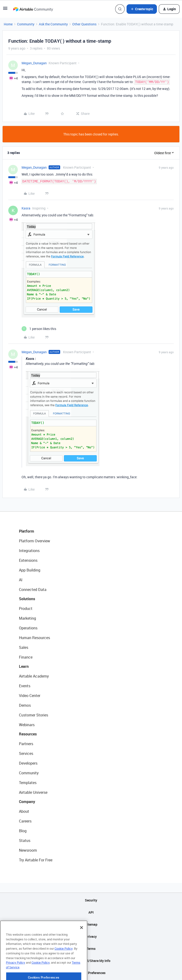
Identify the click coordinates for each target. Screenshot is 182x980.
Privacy (91, 936)
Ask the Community (53, 24)
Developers (28, 763)
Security (91, 900)
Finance (26, 657)
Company (27, 802)
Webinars (27, 725)
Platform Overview (34, 541)
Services (26, 753)
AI (21, 580)
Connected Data (33, 590)
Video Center (30, 696)
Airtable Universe (33, 792)
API (91, 912)
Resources (28, 734)
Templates (28, 783)
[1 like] (39, 329)
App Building (30, 570)
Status (25, 841)
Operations (28, 628)
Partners (26, 744)
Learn (24, 666)
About (24, 811)
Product (26, 608)
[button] (5, 10)
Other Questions (84, 24)
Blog (23, 831)
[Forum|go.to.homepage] (33, 9)
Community (26, 24)
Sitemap (91, 924)
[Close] (82, 942)
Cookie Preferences (91, 973)
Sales (24, 647)
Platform (27, 531)
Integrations (29, 551)
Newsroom (28, 850)
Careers (25, 821)
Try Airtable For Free (36, 860)
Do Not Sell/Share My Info (91, 961)
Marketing (27, 618)
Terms (91, 949)
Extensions (28, 560)
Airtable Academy (34, 676)
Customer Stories (34, 715)
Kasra (26, 208)
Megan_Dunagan (34, 63)
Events (25, 686)
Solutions (27, 599)
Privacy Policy (16, 977)
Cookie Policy (64, 963)
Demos (25, 705)
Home (8, 24)
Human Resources (34, 638)
